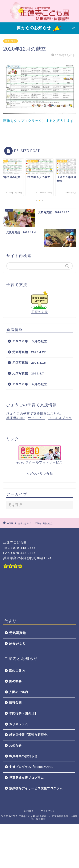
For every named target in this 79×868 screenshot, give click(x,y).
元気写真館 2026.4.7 (28, 373)
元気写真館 (17, 633)
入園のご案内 (19, 692)
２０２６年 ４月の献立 (30, 384)
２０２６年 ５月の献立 (30, 341)
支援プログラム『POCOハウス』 (33, 767)
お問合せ (29, 811)
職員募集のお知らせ (23, 756)
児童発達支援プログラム (26, 778)
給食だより (11, 41)
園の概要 (15, 681)
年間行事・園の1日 (23, 713)
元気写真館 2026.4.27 (29, 352)
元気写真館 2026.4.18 (29, 363)
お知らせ (15, 746)
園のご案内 (17, 671)
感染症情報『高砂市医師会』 (30, 735)
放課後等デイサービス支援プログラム (36, 788)
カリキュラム (19, 724)
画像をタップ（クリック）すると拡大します (39, 92)
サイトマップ (48, 811)
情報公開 (15, 703)
